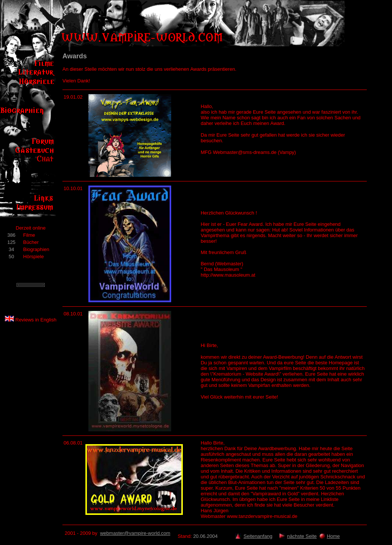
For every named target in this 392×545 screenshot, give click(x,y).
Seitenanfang (258, 536)
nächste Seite (302, 536)
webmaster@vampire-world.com (135, 533)
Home (334, 536)
